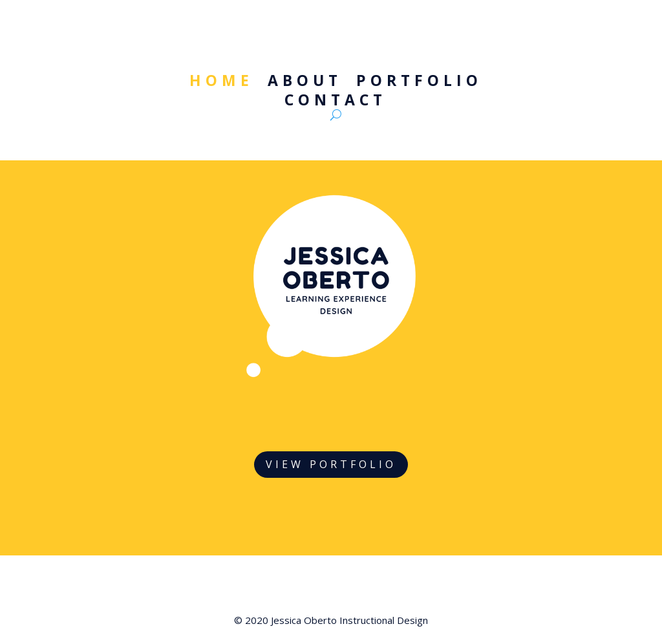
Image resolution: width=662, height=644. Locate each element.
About (305, 83)
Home (221, 83)
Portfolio (419, 83)
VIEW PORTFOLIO (331, 464)
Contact (336, 102)
